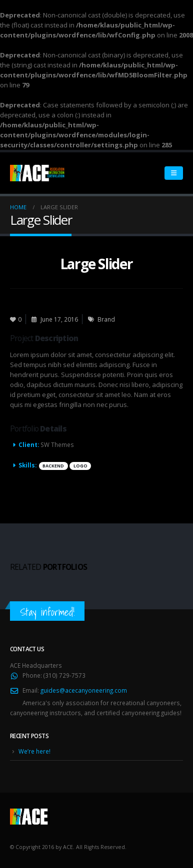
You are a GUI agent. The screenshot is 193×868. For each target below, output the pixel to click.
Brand (106, 319)
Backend (53, 466)
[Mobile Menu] (174, 173)
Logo (80, 466)
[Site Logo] (37, 173)
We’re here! (34, 751)
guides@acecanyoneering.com (84, 690)
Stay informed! (47, 612)
